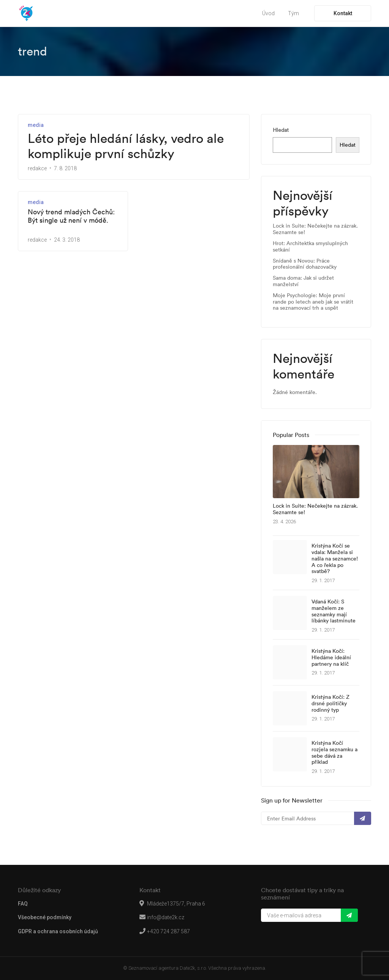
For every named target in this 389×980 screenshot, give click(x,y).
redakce (37, 168)
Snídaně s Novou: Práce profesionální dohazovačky (305, 264)
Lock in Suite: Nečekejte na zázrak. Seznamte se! (315, 229)
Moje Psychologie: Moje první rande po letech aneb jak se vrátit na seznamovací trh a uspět (313, 302)
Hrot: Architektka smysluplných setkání (310, 247)
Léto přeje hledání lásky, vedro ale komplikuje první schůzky (126, 146)
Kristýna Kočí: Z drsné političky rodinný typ (330, 703)
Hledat (281, 130)
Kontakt (343, 13)
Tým (293, 13)
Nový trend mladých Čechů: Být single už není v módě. (71, 216)
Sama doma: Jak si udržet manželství (303, 281)
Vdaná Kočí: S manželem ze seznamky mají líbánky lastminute (334, 611)
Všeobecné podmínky (45, 917)
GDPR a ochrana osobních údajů (58, 931)
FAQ (23, 904)
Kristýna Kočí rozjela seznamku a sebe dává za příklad (334, 753)
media (36, 125)
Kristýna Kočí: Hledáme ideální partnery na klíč (331, 657)
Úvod (268, 13)
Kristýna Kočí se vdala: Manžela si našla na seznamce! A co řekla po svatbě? (335, 559)
